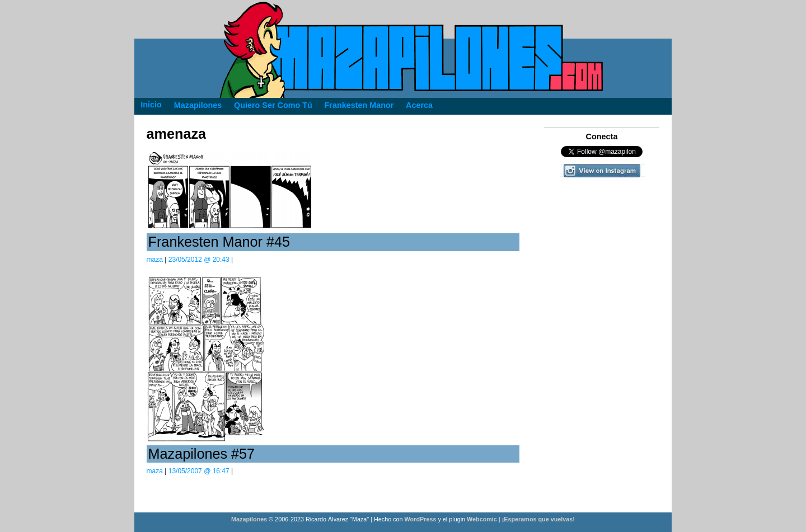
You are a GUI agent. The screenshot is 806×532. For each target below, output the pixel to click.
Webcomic (482, 519)
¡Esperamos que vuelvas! (538, 519)
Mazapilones (250, 519)
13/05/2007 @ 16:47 (199, 471)
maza (155, 260)
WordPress (421, 519)
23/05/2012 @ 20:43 (199, 260)
